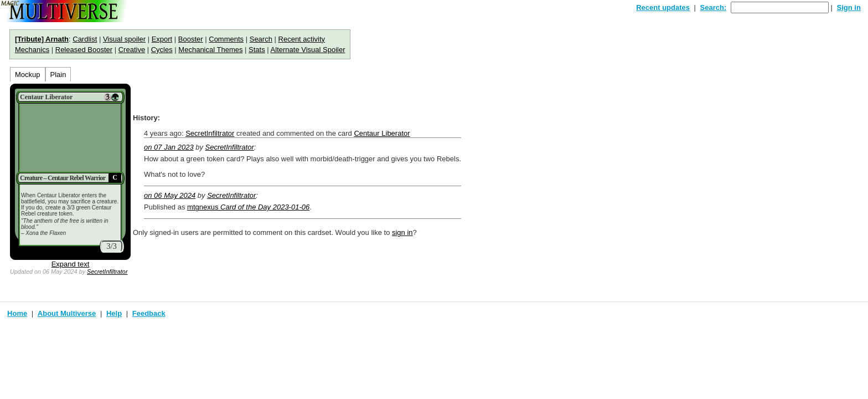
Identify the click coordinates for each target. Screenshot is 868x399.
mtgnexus (248, 207)
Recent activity (302, 39)
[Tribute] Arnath (42, 39)
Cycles (162, 50)
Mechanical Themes (210, 50)
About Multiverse (67, 313)
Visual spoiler (124, 39)
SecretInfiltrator (107, 272)
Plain (58, 75)
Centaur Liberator (382, 133)
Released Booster (84, 50)
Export (162, 39)
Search (261, 39)
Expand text (71, 264)
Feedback (149, 313)
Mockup (28, 75)
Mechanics (32, 50)
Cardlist (85, 39)
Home (17, 313)
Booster (191, 39)
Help (114, 313)
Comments (226, 39)
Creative (132, 50)
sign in (402, 232)
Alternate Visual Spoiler (308, 50)
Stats (257, 50)
